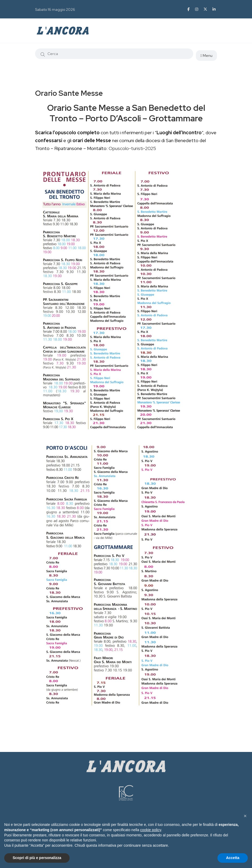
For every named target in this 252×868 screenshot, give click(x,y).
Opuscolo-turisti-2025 (132, 148)
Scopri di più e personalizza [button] (37, 858)
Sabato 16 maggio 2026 (55, 9)
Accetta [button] (233, 858)
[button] (245, 816)
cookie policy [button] (151, 830)
